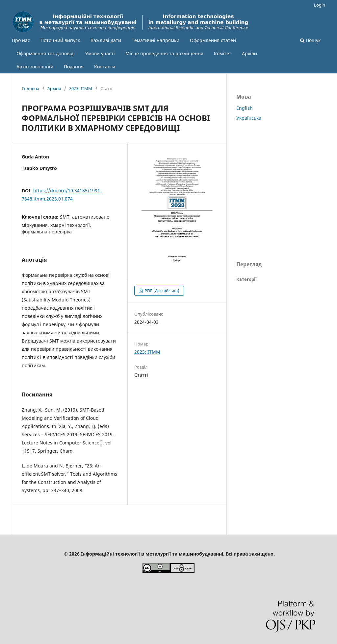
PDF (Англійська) (161, 291)
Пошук (310, 40)
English (245, 108)
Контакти (105, 67)
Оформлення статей (213, 40)
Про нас (21, 40)
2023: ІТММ (81, 88)
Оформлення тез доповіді (46, 53)
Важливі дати (106, 40)
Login (320, 5)
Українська (249, 118)
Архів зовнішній (35, 67)
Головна (30, 88)
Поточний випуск (60, 40)
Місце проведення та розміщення (164, 53)
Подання (74, 67)
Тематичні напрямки (156, 40)
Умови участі (100, 53)
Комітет (223, 53)
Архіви (249, 53)
